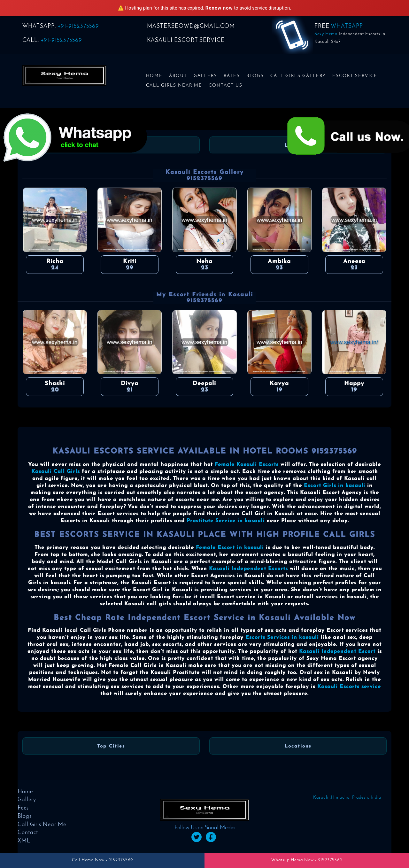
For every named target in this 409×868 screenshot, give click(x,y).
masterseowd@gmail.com (191, 26)
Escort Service (355, 76)
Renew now (219, 8)
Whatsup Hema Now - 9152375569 (307, 860)
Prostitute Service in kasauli (226, 521)
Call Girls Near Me (174, 85)
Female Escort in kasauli (230, 548)
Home (154, 76)
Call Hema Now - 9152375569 (102, 860)
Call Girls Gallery (298, 76)
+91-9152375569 (78, 26)
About (178, 76)
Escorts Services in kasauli (282, 638)
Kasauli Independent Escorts (248, 569)
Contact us (226, 85)
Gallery (205, 76)
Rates (232, 76)
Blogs (255, 76)
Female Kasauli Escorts (247, 465)
